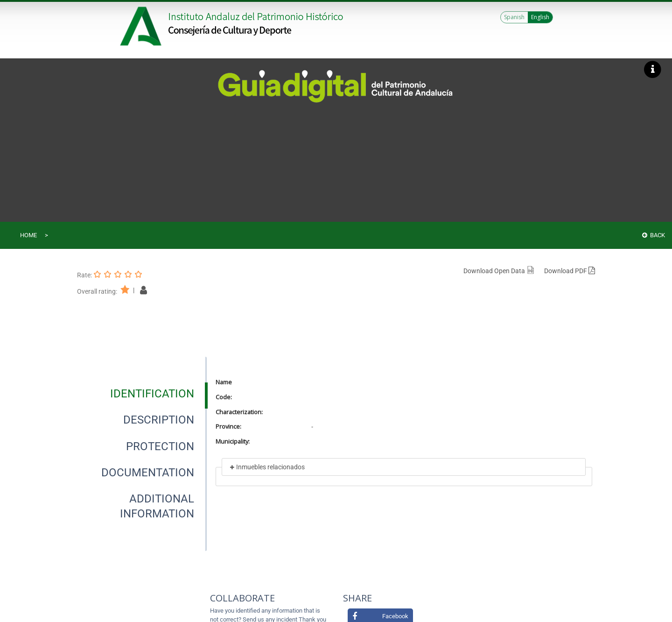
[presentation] (142, 394)
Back (654, 235)
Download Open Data (499, 271)
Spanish (514, 17)
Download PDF (570, 271)
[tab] (152, 394)
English (540, 17)
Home (28, 235)
